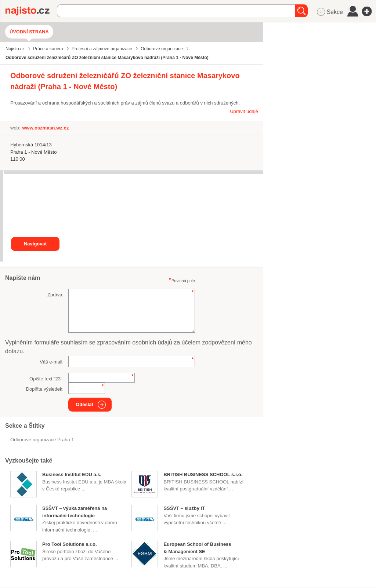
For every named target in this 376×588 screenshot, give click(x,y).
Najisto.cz (31, 11)
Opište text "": (46, 379)
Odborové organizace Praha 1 (42, 440)
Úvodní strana (29, 32)
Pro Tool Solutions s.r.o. (70, 544)
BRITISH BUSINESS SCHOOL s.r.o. (203, 474)
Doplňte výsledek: (45, 389)
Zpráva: (55, 295)
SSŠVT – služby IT (184, 508)
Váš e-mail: (52, 362)
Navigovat (35, 244)
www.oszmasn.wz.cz (45, 128)
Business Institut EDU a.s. (72, 474)
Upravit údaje (244, 111)
